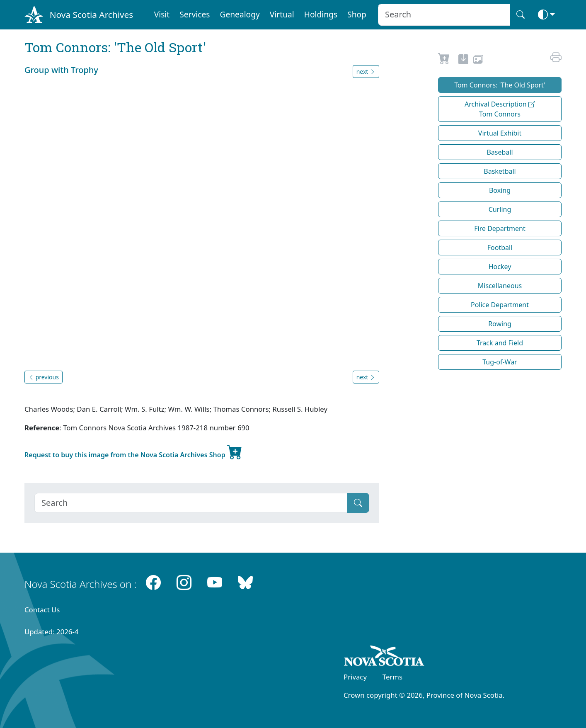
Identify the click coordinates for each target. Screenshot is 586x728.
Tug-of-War (500, 362)
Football (500, 248)
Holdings (321, 14)
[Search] (191, 503)
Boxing (500, 190)
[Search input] (444, 15)
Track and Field (500, 343)
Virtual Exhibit (500, 133)
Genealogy (240, 14)
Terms (392, 677)
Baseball (500, 152)
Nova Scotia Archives (91, 15)
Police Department (500, 305)
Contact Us (42, 610)
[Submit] (358, 503)
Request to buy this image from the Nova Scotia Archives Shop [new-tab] (133, 451)
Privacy (355, 677)
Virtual (282, 14)
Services (195, 14)
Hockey (500, 267)
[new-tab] (463, 61)
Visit (162, 14)
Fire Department (500, 228)
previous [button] (44, 377)
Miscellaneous (500, 286)
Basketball (500, 171)
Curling (500, 209)
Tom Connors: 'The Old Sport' (500, 85)
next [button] (366, 72)
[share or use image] (478, 61)
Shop (357, 14)
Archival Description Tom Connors (500, 109)
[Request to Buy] (444, 61)
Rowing (500, 324)
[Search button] (521, 15)
